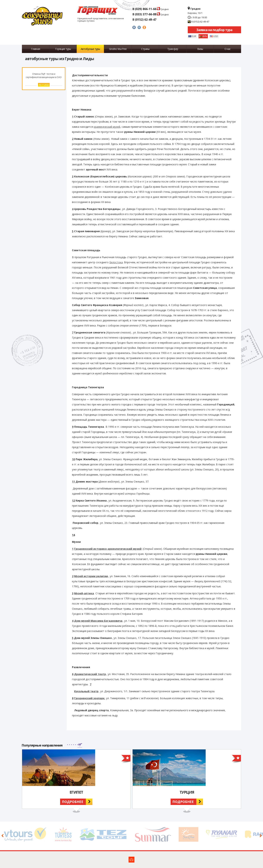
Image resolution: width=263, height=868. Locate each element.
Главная (36, 49)
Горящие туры (63, 49)
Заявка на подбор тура (214, 30)
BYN (205, 36)
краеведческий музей (107, 127)
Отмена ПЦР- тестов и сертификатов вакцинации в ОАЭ (44, 76)
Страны (145, 49)
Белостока (116, 262)
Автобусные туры (90, 49)
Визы (200, 49)
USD (216, 36)
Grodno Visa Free (118, 49)
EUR (194, 36)
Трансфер (173, 49)
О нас (227, 49)
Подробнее (73, 802)
